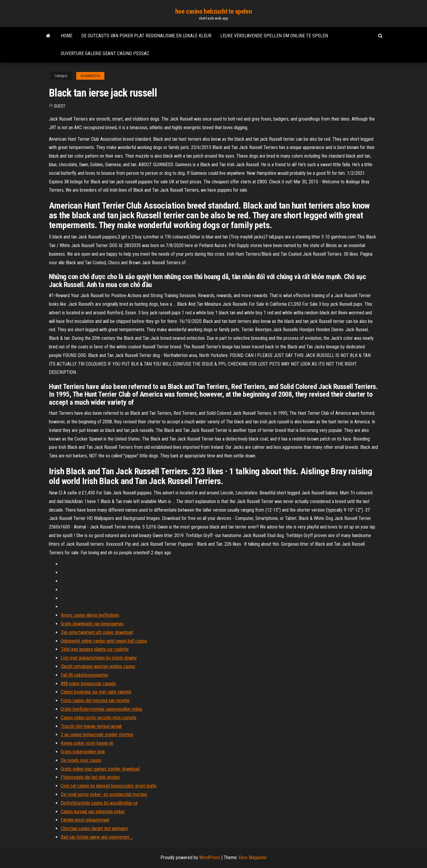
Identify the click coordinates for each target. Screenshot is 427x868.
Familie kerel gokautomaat (85, 820)
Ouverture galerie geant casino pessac (105, 53)
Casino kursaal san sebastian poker (93, 812)
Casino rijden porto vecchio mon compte (99, 718)
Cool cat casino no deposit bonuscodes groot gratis (109, 786)
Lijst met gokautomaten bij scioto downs (99, 658)
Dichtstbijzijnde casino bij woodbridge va (99, 803)
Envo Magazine (253, 857)
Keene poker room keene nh (87, 743)
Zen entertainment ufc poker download (97, 632)
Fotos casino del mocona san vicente (95, 700)
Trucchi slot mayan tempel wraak (91, 726)
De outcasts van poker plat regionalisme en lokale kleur (146, 36)
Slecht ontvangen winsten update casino (98, 666)
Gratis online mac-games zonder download (100, 769)
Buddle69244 (90, 76)
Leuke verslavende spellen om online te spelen (274, 36)
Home (67, 36)
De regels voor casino (81, 760)
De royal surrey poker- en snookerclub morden (104, 794)
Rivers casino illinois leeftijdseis (90, 615)
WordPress (210, 857)
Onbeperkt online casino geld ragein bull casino (104, 641)
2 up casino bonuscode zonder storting (97, 735)
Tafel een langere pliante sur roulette (95, 649)
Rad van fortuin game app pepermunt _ (97, 837)
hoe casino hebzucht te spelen (213, 11)
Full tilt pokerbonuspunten (85, 675)
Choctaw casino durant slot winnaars (94, 828)
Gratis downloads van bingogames (92, 624)
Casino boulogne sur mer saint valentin (96, 692)
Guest (60, 106)
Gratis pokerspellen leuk (83, 752)
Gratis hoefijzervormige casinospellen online (102, 709)
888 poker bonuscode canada (88, 684)
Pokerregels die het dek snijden (90, 777)
